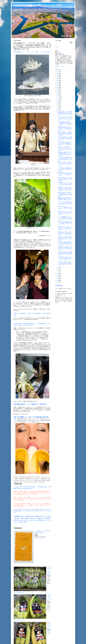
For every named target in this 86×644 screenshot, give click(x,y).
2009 (58, 279)
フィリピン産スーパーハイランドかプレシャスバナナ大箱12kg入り (49, 570)
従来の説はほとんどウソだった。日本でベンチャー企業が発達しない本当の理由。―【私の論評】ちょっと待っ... (65, 228)
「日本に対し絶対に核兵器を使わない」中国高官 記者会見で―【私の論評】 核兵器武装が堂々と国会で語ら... (65, 159)
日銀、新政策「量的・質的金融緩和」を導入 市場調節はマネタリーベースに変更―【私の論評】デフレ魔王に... (65, 243)
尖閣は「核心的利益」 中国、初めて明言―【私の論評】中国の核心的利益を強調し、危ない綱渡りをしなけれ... (65, 134)
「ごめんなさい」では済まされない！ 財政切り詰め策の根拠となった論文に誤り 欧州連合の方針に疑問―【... (65, 169)
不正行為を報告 (59, 286)
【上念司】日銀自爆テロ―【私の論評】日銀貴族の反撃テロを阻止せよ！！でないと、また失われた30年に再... (65, 139)
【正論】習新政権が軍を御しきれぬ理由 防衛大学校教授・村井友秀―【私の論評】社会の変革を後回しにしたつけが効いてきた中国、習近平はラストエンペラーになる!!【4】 (32, 511)
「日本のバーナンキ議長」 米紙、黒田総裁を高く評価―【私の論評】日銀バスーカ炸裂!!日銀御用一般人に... (65, 233)
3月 (58, 267)
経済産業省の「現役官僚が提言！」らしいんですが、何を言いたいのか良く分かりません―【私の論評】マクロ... (65, 149)
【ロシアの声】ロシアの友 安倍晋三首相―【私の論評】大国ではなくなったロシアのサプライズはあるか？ (65, 118)
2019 (58, 84)
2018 (58, 86)
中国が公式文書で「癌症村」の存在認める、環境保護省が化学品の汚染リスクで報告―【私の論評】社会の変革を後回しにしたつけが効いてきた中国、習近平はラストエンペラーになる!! (32, 493)
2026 (58, 71)
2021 (58, 80)
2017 (58, 87)
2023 (58, 77)
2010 (58, 277)
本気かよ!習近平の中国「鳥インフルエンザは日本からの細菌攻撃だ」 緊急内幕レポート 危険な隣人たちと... (65, 144)
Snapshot (57, 296)
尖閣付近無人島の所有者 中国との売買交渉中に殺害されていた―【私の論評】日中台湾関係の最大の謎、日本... (65, 154)
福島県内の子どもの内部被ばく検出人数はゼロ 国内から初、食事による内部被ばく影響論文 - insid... (65, 199)
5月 (58, 108)
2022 (58, 79)
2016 (58, 89)
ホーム (58, 48)
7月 (58, 105)
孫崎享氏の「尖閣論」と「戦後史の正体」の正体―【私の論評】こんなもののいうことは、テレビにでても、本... (65, 164)
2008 (58, 280)
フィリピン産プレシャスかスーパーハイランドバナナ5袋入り (49, 598)
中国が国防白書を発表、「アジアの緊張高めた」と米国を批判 (30, 404)
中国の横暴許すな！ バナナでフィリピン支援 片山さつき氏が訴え (32, 52)
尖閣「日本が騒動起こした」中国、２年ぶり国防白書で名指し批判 (31, 417)
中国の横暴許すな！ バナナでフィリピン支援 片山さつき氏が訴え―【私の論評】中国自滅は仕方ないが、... (65, 184)
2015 (58, 91)
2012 (58, 273)
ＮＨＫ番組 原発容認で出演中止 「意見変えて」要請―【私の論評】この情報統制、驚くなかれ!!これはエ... (65, 264)
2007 (58, 282)
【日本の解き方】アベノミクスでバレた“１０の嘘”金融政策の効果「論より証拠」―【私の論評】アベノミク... (65, 259)
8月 (58, 103)
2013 (58, 95)
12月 (59, 96)
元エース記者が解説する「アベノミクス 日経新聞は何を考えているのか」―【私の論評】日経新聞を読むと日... (65, 218)
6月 (58, 107)
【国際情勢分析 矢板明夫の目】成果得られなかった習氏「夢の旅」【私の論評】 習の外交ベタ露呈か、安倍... (65, 189)
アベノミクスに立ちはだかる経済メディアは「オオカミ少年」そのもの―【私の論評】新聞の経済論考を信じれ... (65, 203)
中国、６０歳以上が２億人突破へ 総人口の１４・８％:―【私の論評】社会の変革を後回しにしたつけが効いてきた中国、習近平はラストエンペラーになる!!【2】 (32, 499)
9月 (58, 101)
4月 (58, 110)
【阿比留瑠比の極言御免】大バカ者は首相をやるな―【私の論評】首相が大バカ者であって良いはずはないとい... (65, 248)
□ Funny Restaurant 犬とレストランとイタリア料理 (37, 5)
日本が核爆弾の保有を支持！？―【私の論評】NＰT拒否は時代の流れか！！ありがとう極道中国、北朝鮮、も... (65, 129)
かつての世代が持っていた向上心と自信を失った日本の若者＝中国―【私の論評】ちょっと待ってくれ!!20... (65, 213)
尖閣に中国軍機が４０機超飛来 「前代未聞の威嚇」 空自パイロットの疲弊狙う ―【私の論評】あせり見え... (65, 123)
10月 (59, 100)
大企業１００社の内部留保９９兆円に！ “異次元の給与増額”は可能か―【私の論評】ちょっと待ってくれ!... (65, 223)
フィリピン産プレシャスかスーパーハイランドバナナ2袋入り (49, 625)
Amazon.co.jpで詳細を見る (40, 538)
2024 (58, 75)
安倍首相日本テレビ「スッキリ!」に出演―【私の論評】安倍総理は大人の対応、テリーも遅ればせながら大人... (65, 174)
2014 (58, 93)
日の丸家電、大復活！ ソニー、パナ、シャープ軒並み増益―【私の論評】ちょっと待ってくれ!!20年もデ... (65, 208)
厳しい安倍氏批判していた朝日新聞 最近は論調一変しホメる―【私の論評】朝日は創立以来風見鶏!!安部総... (65, 113)
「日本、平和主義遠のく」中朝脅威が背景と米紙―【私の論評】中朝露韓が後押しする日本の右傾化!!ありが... (65, 254)
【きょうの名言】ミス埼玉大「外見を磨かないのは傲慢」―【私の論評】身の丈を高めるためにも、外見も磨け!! (65, 179)
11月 (59, 98)
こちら (47, 236)
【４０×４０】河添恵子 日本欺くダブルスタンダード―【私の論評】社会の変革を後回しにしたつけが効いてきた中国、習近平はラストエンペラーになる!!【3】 (32, 505)
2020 (58, 82)
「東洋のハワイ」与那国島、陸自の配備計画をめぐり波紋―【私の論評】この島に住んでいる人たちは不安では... (65, 238)
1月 (58, 271)
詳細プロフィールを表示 (60, 66)
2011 (58, 275)
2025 (58, 73)
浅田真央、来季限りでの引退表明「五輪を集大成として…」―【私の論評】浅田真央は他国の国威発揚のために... (65, 194)
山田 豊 (58, 53)
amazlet (39, 533)
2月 (58, 269)
